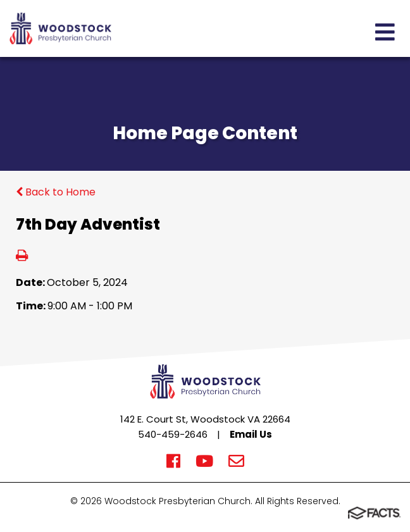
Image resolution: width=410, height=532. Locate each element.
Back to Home (56, 192)
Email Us (251, 434)
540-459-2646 (173, 434)
